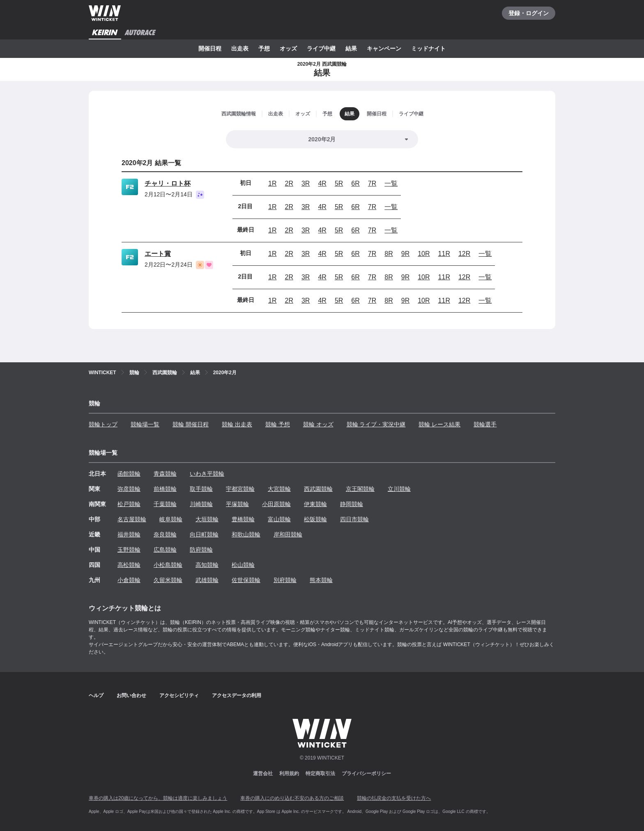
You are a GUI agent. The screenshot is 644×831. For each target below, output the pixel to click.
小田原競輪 (276, 504)
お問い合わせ (131, 695)
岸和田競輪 (288, 534)
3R (306, 183)
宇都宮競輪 (240, 489)
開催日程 (210, 48)
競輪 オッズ (318, 424)
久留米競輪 (168, 580)
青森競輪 (165, 474)
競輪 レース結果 (439, 424)
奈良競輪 (165, 534)
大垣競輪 (207, 519)
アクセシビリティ (179, 695)
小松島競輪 (168, 565)
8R (389, 254)
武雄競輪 (207, 580)
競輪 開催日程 (191, 424)
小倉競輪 (129, 580)
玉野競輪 (129, 550)
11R (444, 254)
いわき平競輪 (207, 474)
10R (424, 254)
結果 (351, 48)
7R (372, 183)
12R (464, 254)
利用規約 (289, 773)
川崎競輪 (201, 504)
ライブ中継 (321, 48)
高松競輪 (129, 565)
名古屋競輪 (132, 519)
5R (339, 183)
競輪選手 (485, 424)
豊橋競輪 (243, 519)
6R (355, 183)
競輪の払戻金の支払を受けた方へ (394, 798)
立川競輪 (399, 489)
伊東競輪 (315, 504)
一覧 (391, 183)
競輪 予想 (278, 424)
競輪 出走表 (237, 424)
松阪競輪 (315, 519)
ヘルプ (96, 695)
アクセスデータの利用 (237, 695)
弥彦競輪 (129, 489)
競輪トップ (103, 424)
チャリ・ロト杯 (168, 183)
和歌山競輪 (246, 534)
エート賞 (158, 254)
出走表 (240, 48)
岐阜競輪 (171, 519)
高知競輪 (207, 565)
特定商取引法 (320, 773)
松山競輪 (243, 565)
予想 (264, 48)
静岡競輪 (352, 504)
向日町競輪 (204, 534)
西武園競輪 (318, 489)
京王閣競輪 (360, 489)
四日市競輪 (354, 519)
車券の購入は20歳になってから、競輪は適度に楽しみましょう (158, 798)
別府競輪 (285, 580)
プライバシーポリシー (366, 773)
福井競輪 (129, 534)
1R (272, 183)
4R (322, 183)
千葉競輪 (165, 504)
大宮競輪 (279, 489)
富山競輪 (279, 519)
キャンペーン (384, 48)
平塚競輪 (237, 504)
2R (289, 183)
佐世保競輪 (246, 580)
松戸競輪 (129, 504)
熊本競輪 (321, 580)
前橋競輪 (165, 489)
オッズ (288, 48)
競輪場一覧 (145, 424)
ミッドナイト (428, 48)
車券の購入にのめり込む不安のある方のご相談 (292, 798)
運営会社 (263, 773)
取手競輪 (201, 489)
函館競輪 (129, 474)
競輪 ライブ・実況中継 (376, 424)
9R (405, 254)
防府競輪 (201, 550)
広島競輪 (165, 550)
